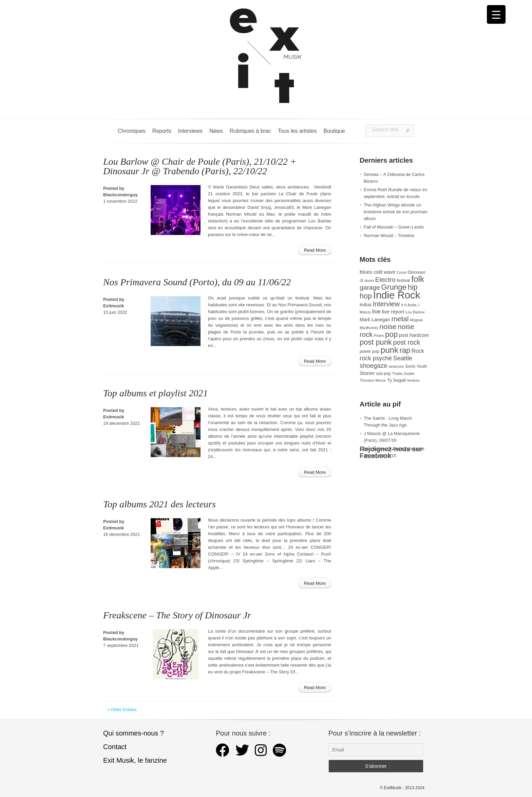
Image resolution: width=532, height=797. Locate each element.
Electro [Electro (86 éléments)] (385, 280)
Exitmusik (113, 306)
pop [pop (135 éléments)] (391, 334)
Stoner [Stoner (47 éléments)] (367, 373)
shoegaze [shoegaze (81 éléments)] (373, 366)
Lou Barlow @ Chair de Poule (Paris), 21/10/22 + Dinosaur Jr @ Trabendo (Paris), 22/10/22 (200, 166)
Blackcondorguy (120, 195)
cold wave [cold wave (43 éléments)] (384, 272)
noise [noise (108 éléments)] (388, 327)
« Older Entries (122, 710)
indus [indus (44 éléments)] (366, 305)
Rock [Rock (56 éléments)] (418, 351)
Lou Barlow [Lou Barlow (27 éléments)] (415, 312)
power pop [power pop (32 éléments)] (369, 351)
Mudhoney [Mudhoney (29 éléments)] (369, 328)
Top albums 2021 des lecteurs (159, 504)
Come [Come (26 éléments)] (401, 272)
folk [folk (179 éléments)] (418, 279)
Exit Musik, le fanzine (135, 760)
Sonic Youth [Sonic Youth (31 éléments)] (416, 366)
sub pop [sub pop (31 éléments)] (383, 374)
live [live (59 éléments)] (376, 312)
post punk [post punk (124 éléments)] (376, 342)
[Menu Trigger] (496, 14)
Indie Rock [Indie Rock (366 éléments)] (397, 295)
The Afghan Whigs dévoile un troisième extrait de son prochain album (396, 212)
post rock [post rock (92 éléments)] (406, 342)
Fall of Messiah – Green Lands (394, 227)
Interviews (190, 131)
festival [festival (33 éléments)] (403, 280)
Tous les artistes (297, 131)
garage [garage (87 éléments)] (370, 287)
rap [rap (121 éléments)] (405, 350)
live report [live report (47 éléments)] (393, 312)
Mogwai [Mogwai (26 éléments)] (416, 320)
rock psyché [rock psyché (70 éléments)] (376, 358)
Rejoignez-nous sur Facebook (391, 452)
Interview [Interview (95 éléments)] (386, 304)
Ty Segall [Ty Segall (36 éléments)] (396, 380)
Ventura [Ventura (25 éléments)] (413, 380)
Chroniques (132, 131)
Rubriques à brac (250, 131)
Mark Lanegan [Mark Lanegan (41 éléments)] (375, 320)
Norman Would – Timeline (389, 236)
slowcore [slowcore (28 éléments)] (396, 366)
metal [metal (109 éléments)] (400, 319)
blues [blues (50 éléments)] (366, 272)
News (216, 131)
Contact (115, 747)
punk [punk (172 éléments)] (389, 350)
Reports (162, 131)
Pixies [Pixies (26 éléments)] (379, 336)
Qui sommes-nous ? (134, 733)
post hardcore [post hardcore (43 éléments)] (414, 335)
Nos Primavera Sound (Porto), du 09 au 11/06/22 (197, 282)
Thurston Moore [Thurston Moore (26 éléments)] (373, 380)
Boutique (334, 131)
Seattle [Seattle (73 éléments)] (403, 358)
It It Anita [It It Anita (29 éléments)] (409, 305)
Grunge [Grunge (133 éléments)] (394, 287)
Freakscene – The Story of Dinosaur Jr (177, 615)
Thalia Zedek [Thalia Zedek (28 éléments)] (403, 374)
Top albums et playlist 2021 (156, 393)
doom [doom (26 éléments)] (369, 280)
